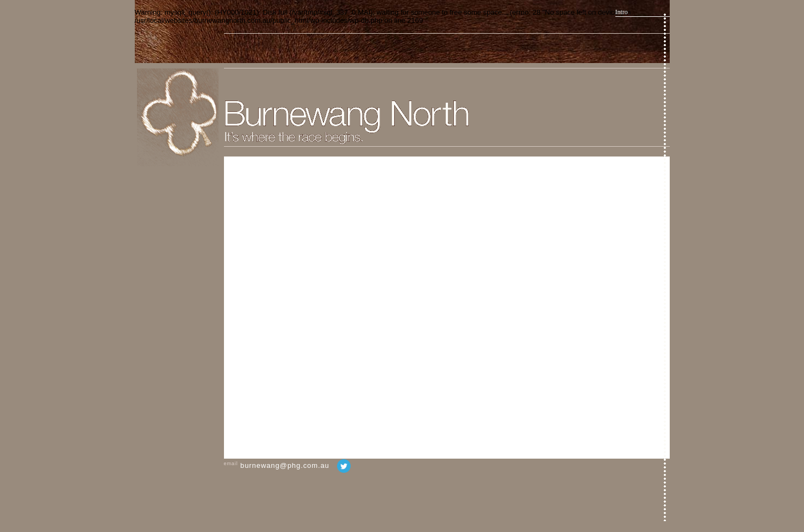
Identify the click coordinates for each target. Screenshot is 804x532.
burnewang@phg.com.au (285, 465)
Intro (622, 12)
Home (178, 117)
